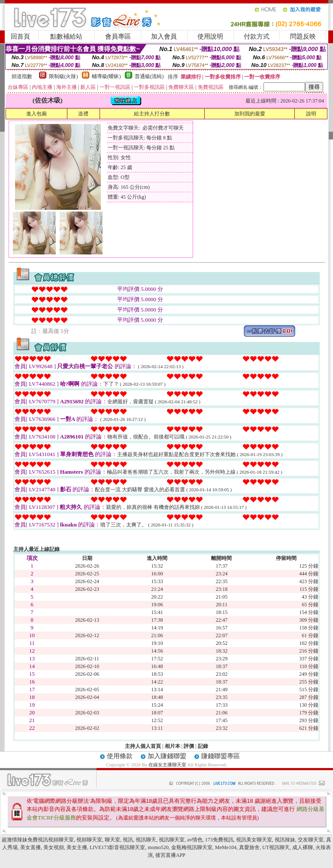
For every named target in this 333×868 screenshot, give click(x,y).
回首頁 (20, 36)
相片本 (173, 746)
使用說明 (210, 36)
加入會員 (164, 36)
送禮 (83, 114)
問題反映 (303, 36)
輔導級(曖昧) (106, 76)
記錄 (203, 746)
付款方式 (257, 36)
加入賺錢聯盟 (167, 756)
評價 (189, 746)
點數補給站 (66, 36)
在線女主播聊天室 (167, 765)
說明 (311, 114)
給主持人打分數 (152, 114)
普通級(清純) (149, 76)
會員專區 (118, 36)
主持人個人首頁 (143, 746)
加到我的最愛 (250, 114)
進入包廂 (36, 114)
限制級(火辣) (64, 76)
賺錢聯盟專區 (221, 756)
